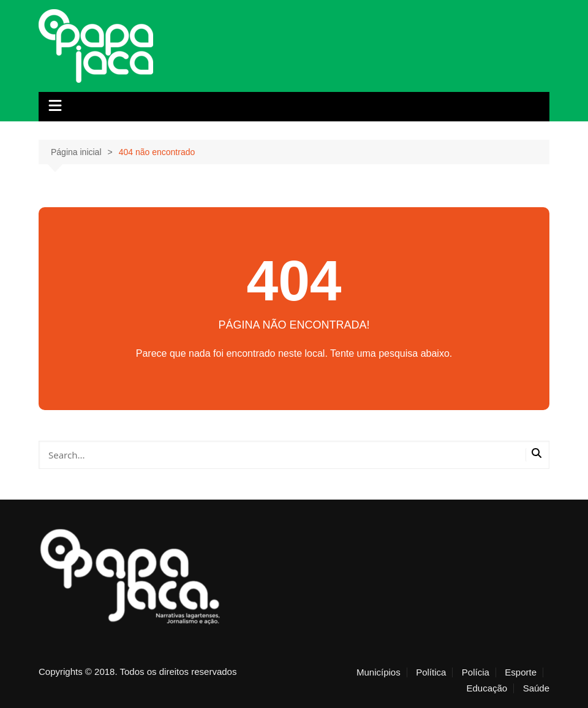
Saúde (536, 688)
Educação (487, 688)
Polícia (476, 672)
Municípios (379, 672)
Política (431, 672)
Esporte (521, 672)
